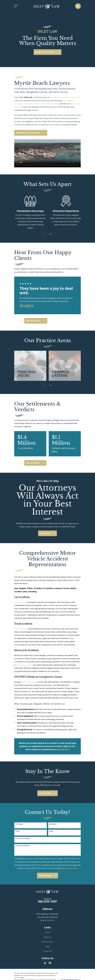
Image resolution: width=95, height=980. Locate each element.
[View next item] (50, 234)
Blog (47, 946)
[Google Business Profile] (45, 963)
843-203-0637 (47, 902)
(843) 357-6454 (69, 527)
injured (66, 100)
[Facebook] (50, 963)
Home (47, 932)
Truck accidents (21, 629)
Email (51, 831)
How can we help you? (23, 846)
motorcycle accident (24, 665)
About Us (47, 937)
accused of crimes (30, 104)
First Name (19, 824)
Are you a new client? (22, 838)
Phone (17, 831)
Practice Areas (47, 942)
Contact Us (47, 951)
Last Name (53, 824)
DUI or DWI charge (29, 682)
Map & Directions (47, 920)
